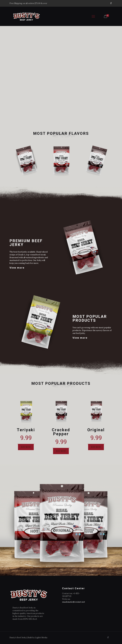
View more (17, 266)
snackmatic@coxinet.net (74, 602)
